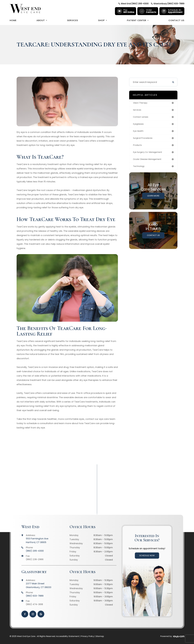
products (138, 147)
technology (139, 169)
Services (73, 20)
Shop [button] (103, 20)
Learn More (153, 198)
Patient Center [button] (138, 20)
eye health (139, 132)
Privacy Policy (87, 636)
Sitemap (100, 636)
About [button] (42, 20)
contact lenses (142, 118)
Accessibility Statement (68, 636)
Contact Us (176, 20)
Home (13, 20)
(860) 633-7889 (35, 596)
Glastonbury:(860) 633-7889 (168, 4)
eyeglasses (139, 125)
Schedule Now (147, 555)
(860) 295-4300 (35, 551)
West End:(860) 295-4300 (134, 4)
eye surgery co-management (149, 154)
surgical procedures (144, 139)
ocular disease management (149, 161)
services (138, 110)
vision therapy (141, 103)
